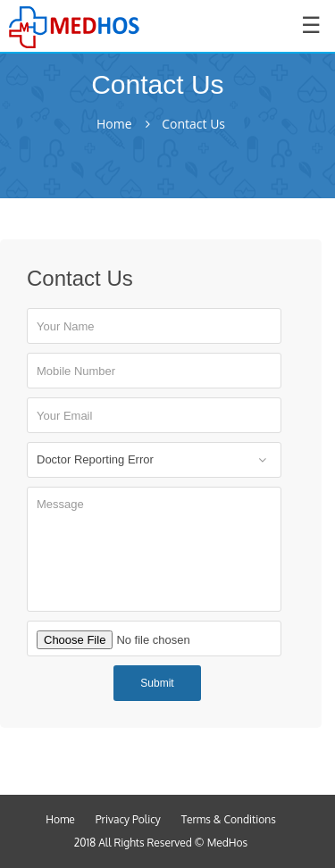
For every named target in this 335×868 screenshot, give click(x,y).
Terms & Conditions (229, 819)
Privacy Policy (128, 819)
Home (114, 124)
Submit (157, 683)
